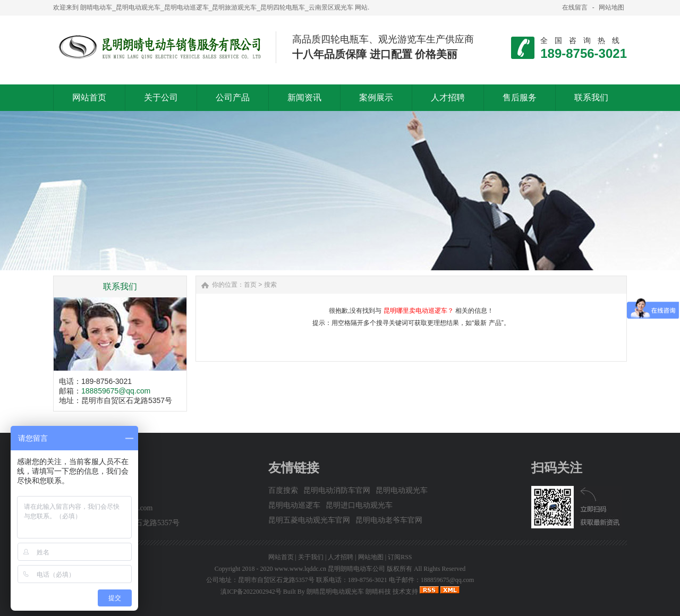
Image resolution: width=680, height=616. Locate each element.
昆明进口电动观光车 (359, 505)
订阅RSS (400, 557)
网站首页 (281, 557)
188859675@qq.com (116, 391)
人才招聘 (341, 557)
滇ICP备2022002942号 (251, 592)
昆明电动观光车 (402, 490)
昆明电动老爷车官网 (389, 520)
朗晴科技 (378, 592)
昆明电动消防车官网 (337, 490)
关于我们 (311, 557)
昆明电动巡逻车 (294, 505)
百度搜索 (283, 490)
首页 (250, 285)
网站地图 (611, 7)
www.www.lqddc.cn (300, 569)
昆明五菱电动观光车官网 (309, 520)
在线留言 (575, 7)
